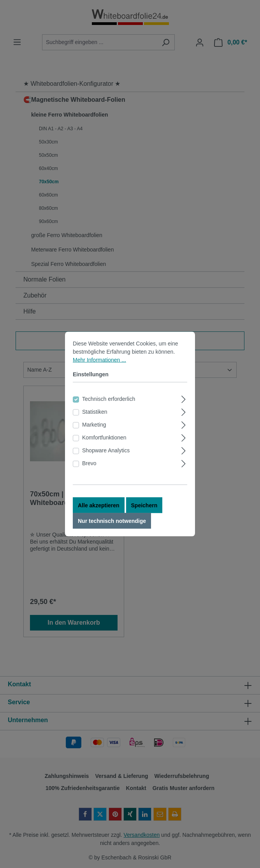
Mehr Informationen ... (99, 365)
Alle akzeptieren (99, 511)
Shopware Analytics (106, 456)
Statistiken (95, 417)
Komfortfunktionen (104, 443)
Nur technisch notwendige (112, 526)
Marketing (94, 430)
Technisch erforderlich (109, 404)
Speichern (144, 511)
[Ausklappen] (184, 404)
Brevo (89, 469)
